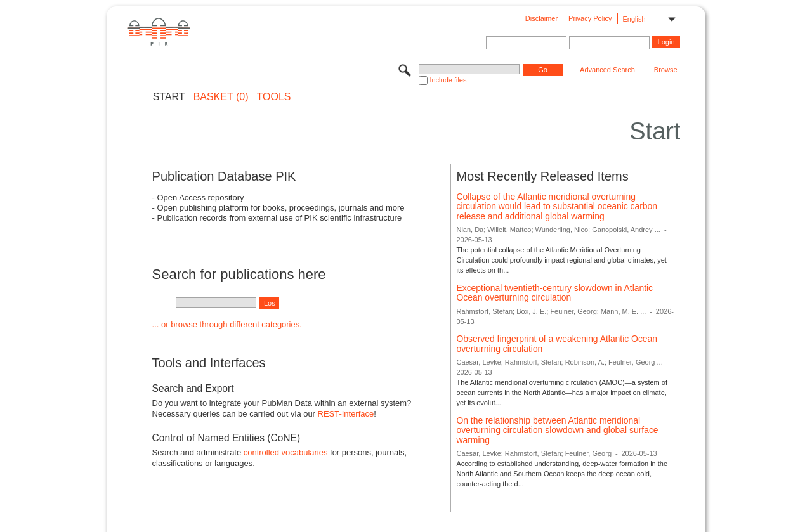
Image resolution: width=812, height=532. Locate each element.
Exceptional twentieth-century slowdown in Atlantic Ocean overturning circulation (554, 293)
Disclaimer (541, 18)
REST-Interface (346, 414)
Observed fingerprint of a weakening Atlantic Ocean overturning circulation (557, 344)
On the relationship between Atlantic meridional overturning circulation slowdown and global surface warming (557, 430)
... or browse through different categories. (227, 324)
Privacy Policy (590, 18)
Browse (666, 70)
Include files (448, 80)
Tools (274, 97)
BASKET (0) (221, 97)
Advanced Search (607, 70)
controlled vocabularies (286, 452)
